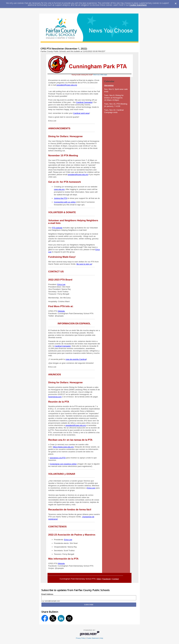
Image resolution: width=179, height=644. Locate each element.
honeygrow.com (55, 397)
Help (102, 638)
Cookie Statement (138, 5)
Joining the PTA (61, 198)
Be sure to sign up (84, 264)
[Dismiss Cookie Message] (176, 3)
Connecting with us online (65, 202)
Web (99, 579)
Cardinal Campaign (84, 102)
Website (61, 311)
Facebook (107, 579)
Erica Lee (61, 284)
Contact (116, 579)
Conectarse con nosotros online (63, 464)
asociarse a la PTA (58, 458)
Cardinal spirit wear (81, 113)
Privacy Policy (81, 638)
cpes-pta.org (59, 189)
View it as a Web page (100, 75)
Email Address (47, 594)
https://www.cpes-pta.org (63, 447)
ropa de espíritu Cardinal (76, 359)
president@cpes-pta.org (67, 85)
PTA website (57, 228)
